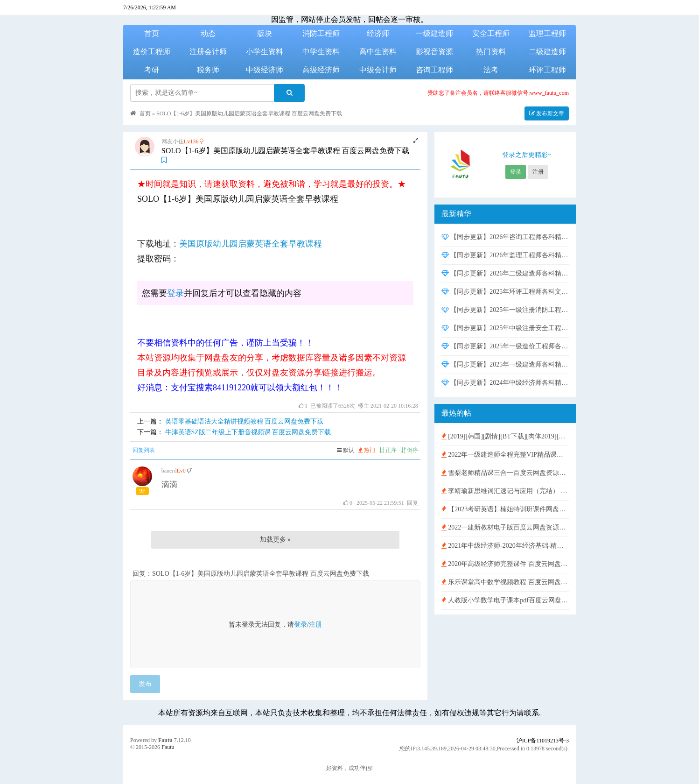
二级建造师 (547, 52)
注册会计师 (208, 52)
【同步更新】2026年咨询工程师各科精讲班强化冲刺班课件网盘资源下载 (505, 237)
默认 (346, 450)
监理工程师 (547, 33)
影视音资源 (434, 52)
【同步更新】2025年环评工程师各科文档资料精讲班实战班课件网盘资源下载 (505, 292)
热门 (367, 450)
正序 (388, 450)
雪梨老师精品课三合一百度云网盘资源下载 (505, 473)
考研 (152, 70)
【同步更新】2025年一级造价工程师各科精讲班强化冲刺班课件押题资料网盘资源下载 (505, 346)
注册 (315, 625)
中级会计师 (378, 70)
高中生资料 (378, 52)
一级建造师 (434, 33)
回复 (412, 503)
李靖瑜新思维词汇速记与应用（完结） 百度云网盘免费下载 (505, 491)
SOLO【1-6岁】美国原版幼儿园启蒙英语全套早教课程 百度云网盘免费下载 (249, 113)
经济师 (378, 33)
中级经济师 (265, 70)
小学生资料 (265, 52)
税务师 (208, 70)
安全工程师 (491, 33)
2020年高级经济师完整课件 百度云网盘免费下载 (505, 564)
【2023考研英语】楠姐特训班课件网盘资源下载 (505, 509)
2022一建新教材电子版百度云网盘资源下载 (505, 527)
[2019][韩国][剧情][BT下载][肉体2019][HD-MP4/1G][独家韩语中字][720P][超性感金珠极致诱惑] (505, 436)
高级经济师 (321, 70)
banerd (169, 471)
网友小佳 (173, 141)
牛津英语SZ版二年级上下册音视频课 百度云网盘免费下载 (248, 432)
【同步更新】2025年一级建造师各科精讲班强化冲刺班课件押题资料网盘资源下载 (505, 364)
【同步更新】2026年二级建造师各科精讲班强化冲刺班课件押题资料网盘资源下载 (505, 273)
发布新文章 (547, 113)
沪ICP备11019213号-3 (543, 741)
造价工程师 (152, 52)
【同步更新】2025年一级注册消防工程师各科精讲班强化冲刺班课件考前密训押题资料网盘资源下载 (505, 310)
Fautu (165, 740)
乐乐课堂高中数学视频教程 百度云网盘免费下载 (505, 582)
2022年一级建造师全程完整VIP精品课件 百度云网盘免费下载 (505, 455)
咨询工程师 (434, 70)
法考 (491, 70)
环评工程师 (547, 70)
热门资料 (491, 52)
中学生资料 (321, 52)
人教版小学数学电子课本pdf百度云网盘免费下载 (505, 600)
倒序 (409, 450)
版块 (265, 33)
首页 (152, 33)
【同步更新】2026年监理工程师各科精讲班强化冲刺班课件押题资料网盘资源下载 (505, 255)
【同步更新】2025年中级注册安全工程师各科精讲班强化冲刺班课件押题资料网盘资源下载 (505, 328)
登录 (175, 293)
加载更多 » (276, 540)
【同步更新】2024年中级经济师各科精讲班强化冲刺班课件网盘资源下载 (505, 383)
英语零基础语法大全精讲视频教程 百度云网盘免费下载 (245, 421)
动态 (208, 33)
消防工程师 (321, 33)
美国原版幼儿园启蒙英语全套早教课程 (251, 244)
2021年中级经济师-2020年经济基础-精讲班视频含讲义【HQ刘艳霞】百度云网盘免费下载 (505, 546)
